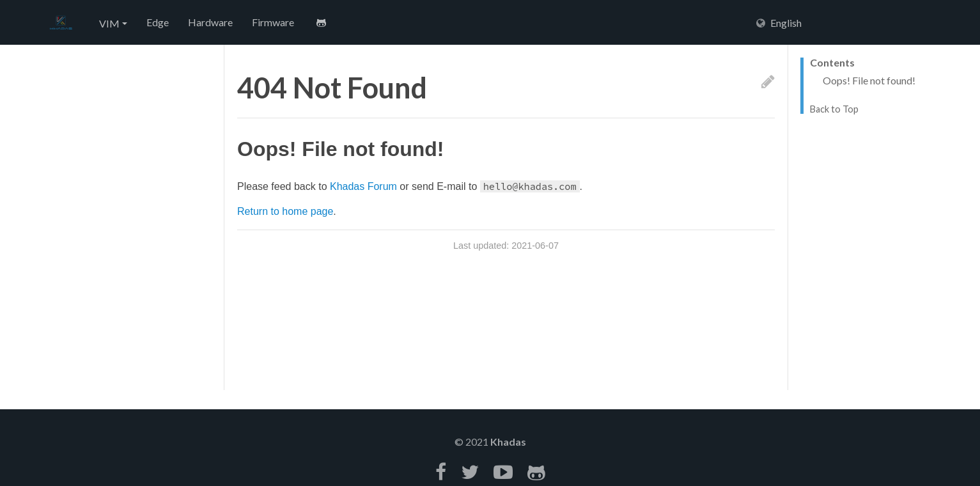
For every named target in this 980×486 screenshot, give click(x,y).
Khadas (508, 442)
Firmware (273, 22)
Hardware (210, 22)
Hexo (61, 23)
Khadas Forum (363, 186)
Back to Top (834, 109)
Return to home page (285, 211)
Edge (158, 22)
